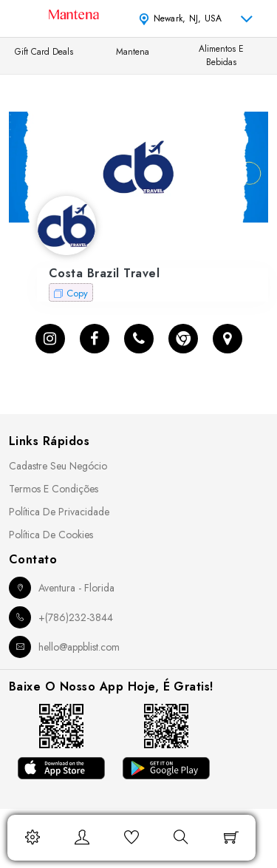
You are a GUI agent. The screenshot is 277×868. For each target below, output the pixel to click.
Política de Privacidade (59, 512)
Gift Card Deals (44, 52)
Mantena (133, 52)
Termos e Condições (54, 489)
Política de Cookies (51, 535)
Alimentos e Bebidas (221, 55)
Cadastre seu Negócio (58, 466)
